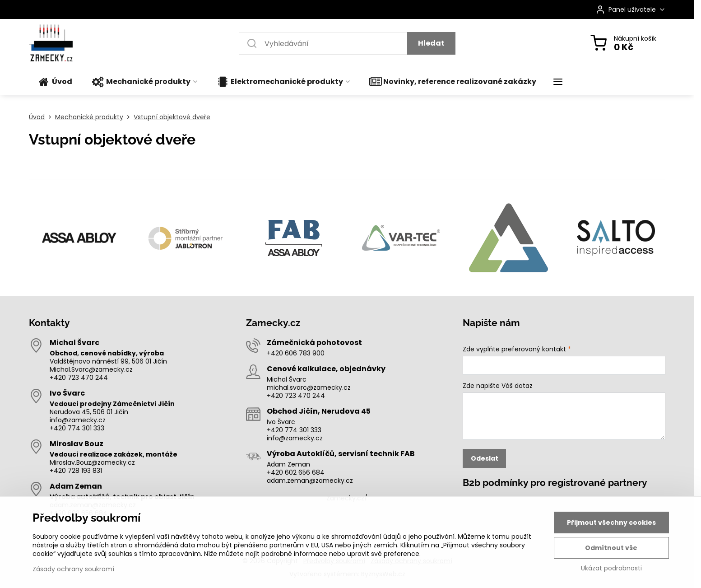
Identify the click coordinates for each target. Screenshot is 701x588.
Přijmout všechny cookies (611, 523)
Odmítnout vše (611, 548)
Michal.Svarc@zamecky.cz (91, 369)
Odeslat (485, 458)
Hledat (431, 43)
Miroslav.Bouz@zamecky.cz (92, 462)
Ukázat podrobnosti (611, 568)
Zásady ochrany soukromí (73, 569)
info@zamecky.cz (78, 420)
